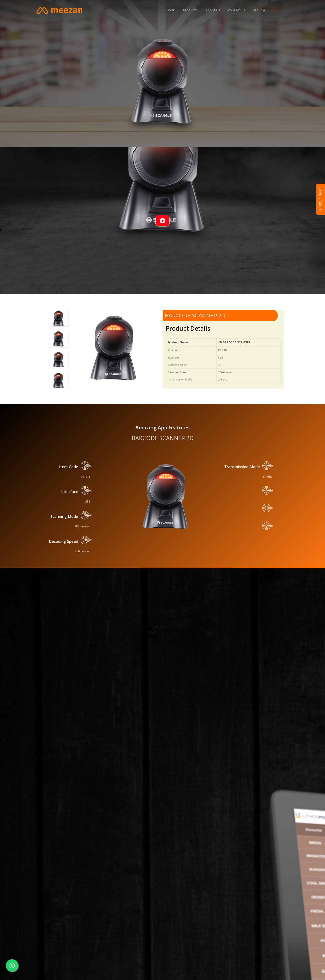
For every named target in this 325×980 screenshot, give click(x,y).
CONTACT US (237, 10)
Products (190, 10)
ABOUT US (213, 10)
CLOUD (259, 10)
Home (171, 10)
